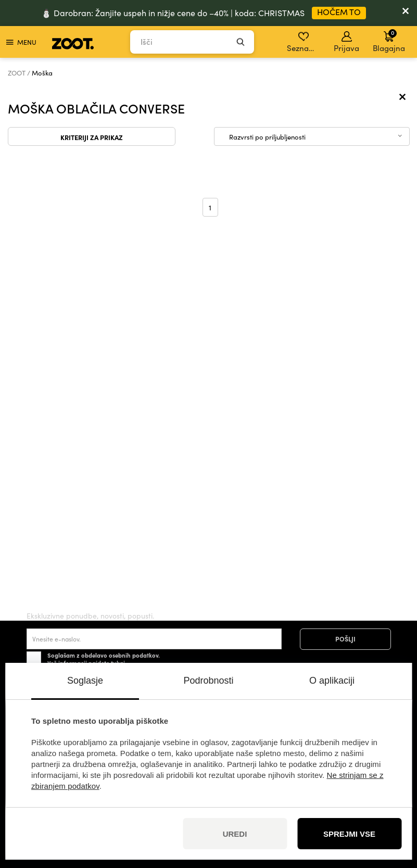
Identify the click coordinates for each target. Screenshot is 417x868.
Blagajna (389, 41)
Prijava (346, 42)
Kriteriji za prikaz (92, 137)
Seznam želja (304, 42)
